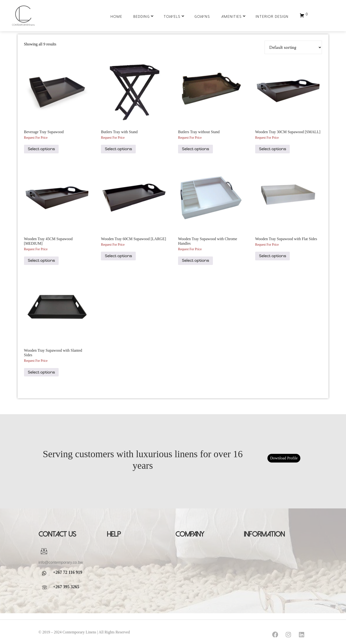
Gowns (202, 17)
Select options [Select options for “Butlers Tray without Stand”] (195, 149)
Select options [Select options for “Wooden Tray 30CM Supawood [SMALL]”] (273, 149)
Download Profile (284, 458)
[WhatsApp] (46, 573)
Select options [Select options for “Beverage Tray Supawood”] (41, 149)
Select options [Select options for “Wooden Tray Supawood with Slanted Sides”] (41, 372)
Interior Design (272, 17)
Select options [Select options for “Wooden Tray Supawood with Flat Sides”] (273, 256)
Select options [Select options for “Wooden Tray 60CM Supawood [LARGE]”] (118, 256)
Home (116, 17)
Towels (174, 16)
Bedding (144, 16)
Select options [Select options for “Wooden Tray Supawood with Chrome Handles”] (195, 260)
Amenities (233, 16)
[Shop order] (293, 47)
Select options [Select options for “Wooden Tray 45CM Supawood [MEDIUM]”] (41, 260)
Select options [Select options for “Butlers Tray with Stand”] (118, 149)
